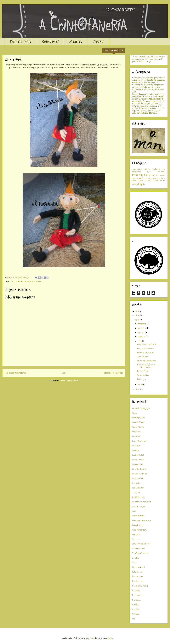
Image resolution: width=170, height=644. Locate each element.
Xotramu (136, 614)
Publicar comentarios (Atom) (69, 381)
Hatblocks (136, 483)
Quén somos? (50, 41)
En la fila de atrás (139, 469)
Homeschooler (138, 488)
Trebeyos (136, 605)
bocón (134, 169)
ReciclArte (136, 535)
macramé (162, 172)
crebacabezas (136, 172)
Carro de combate (140, 441)
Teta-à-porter (138, 581)
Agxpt (134, 413)
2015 (137, 320)
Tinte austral (137, 595)
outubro (141, 333)
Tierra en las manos (140, 586)
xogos (142, 184)
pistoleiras (163, 176)
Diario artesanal (139, 460)
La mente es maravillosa (142, 502)
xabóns (135, 184)
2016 (138, 316)
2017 (137, 312)
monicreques (25, 282)
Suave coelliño (143, 375)
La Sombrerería (139, 497)
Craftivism (136, 446)
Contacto (98, 41)
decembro (142, 324)
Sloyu (134, 563)
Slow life (135, 558)
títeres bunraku (36, 282)
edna (134, 619)
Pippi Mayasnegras (140, 530)
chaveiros (147, 169)
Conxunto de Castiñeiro (147, 345)
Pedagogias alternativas (142, 521)
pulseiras (135, 178)
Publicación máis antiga (113, 373)
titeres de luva (154, 178)
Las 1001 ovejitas (139, 507)
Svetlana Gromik (139, 567)
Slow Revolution (138, 549)
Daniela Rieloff (138, 455)
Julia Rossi (136, 493)
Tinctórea (136, 591)
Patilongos (141, 379)
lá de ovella (16, 282)
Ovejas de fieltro (139, 516)
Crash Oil (136, 450)
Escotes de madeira (145, 349)
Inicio (64, 373)
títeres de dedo (145, 181)
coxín (164, 169)
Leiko (134, 511)
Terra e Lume (138, 577)
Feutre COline (138, 479)
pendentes (154, 175)
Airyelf (92, 638)
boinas (140, 169)
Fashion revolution (140, 474)
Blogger (110, 638)
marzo (141, 385)
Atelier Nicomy (138, 427)
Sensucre (136, 539)
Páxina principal (21, 41)
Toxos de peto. (143, 357)
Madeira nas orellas (145, 353)
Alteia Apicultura (139, 418)
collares (156, 169)
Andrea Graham (139, 422)
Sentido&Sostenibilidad (141, 544)
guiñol (149, 172)
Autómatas (136, 432)
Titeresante (137, 600)
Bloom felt (136, 437)
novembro (142, 328)
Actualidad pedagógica (141, 408)
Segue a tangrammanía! (147, 361)
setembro (142, 337)
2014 (138, 390)
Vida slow (136, 609)
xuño (140, 341)
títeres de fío (159, 181)
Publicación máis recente (15, 373)
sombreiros (143, 178)
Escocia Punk (143, 371)
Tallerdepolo (137, 572)
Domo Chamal (138, 465)
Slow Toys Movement (140, 553)
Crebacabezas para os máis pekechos (146, 366)
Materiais (76, 41)
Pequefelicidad (138, 525)
